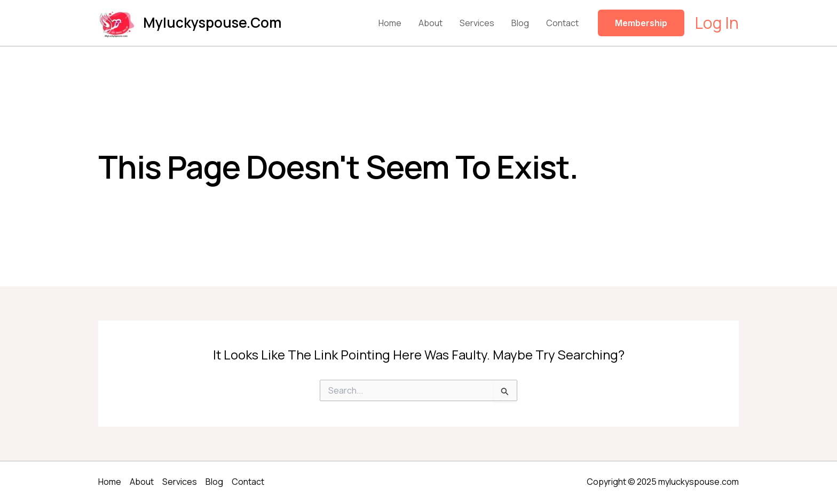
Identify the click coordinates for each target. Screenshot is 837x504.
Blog (520, 23)
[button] (641, 23)
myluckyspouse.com (212, 22)
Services (477, 23)
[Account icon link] (717, 23)
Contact (562, 23)
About (431, 23)
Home (390, 23)
